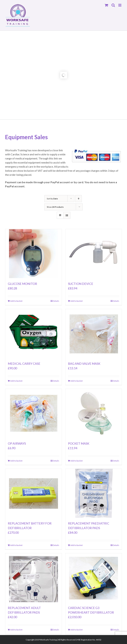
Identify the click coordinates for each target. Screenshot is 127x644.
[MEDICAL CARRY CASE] (33, 333)
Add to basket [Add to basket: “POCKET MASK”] (77, 461)
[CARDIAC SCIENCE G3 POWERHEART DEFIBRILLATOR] (94, 578)
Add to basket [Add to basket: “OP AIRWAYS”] (16, 461)
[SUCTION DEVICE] (94, 254)
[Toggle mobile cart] (106, 5)
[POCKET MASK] (94, 413)
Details (56, 301)
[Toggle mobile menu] (120, 5)
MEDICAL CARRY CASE (24, 364)
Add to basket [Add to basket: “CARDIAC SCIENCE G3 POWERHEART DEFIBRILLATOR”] (77, 630)
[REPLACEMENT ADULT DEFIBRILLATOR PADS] (33, 578)
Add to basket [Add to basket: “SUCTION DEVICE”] (77, 301)
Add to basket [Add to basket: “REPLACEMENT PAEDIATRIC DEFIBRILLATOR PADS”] (77, 545)
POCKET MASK (79, 443)
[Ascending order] (78, 199)
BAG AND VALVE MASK (84, 364)
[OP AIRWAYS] (33, 413)
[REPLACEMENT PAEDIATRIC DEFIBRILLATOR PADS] (94, 493)
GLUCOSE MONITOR (22, 284)
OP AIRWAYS (17, 443)
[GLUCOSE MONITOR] (33, 254)
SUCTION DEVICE (81, 284)
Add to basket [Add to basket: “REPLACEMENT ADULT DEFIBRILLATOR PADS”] (16, 630)
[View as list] (67, 215)
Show (55, 207)
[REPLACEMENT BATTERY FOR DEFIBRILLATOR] (33, 493)
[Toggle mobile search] (113, 5)
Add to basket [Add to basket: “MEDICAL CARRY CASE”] (16, 381)
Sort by (52, 199)
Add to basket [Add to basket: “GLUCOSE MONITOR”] (16, 301)
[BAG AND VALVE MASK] (94, 333)
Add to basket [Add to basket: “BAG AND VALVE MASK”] (77, 381)
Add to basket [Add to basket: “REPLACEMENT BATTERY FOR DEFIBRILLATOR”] (16, 545)
